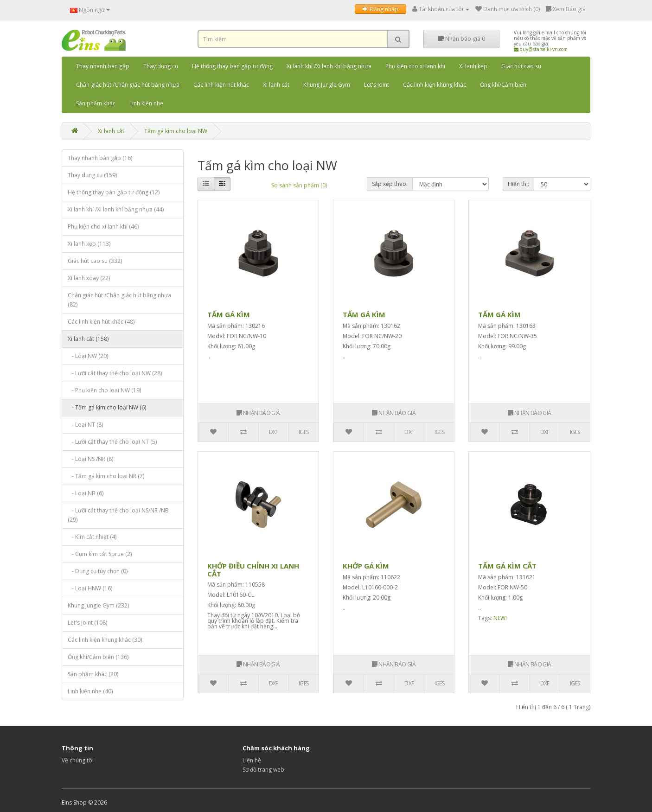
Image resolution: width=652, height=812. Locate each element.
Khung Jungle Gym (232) (98, 605)
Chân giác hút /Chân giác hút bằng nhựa (128, 85)
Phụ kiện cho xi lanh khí (415, 66)
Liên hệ (252, 760)
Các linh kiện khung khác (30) (105, 640)
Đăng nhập (380, 9)
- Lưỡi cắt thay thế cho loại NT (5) (112, 442)
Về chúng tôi (78, 760)
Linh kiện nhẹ (146, 103)
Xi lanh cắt (276, 85)
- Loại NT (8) (85, 425)
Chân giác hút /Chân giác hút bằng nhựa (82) (119, 300)
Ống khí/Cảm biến (503, 85)
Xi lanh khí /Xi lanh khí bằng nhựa (329, 66)
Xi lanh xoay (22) (89, 278)
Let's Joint (377, 85)
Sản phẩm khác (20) (93, 674)
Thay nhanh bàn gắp (103, 66)
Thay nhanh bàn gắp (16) (100, 158)
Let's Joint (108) (87, 623)
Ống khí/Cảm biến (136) (98, 657)
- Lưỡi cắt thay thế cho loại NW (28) (115, 373)
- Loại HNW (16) (90, 588)
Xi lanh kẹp (473, 66)
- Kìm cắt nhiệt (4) (92, 537)
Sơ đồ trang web (263, 770)
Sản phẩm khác (96, 103)
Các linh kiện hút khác (221, 85)
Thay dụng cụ (161, 66)
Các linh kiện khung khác (435, 85)
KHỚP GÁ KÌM (366, 566)
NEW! (500, 618)
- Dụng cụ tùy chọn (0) (98, 571)
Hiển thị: (518, 184)
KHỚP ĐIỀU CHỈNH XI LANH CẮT (253, 570)
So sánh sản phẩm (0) (299, 185)
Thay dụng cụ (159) (92, 175)
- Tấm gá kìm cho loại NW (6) (107, 407)
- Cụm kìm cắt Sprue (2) (100, 554)
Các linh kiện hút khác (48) (101, 322)
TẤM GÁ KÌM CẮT (507, 566)
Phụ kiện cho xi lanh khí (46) (103, 227)
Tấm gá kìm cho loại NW (176, 131)
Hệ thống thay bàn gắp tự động (232, 66)
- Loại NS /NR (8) (90, 459)
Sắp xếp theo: (390, 184)
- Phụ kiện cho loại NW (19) (104, 390)
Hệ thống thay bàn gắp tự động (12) (114, 192)
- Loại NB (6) (86, 493)
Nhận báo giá (462, 39)
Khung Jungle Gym (327, 85)
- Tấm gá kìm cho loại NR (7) (106, 476)
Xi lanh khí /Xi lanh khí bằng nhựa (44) (116, 209)
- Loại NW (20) (88, 356)
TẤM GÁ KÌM (229, 314)
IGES (304, 432)
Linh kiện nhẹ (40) (90, 691)
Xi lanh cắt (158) (88, 339)
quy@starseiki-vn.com (541, 49)
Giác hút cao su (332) (95, 261)
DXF (274, 432)
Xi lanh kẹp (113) (89, 244)
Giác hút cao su (521, 66)
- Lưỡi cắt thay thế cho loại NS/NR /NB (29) (118, 515)
